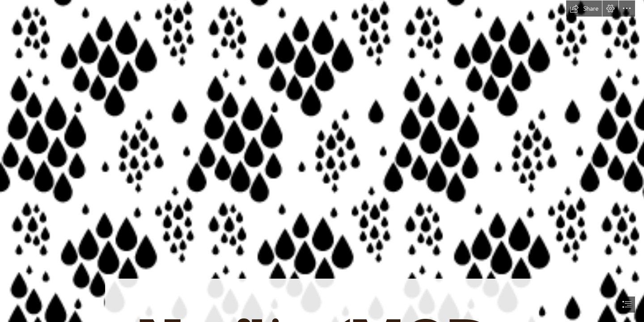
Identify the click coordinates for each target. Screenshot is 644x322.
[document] (322, 161)
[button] (584, 8)
